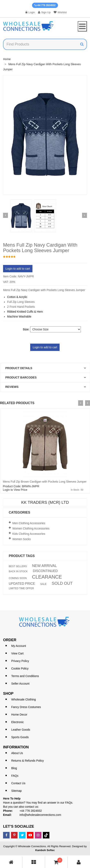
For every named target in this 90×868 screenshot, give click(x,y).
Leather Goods (21, 730)
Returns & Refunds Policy (28, 761)
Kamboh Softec (45, 850)
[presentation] (81, 403)
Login (30, 12)
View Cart (17, 653)
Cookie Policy (20, 668)
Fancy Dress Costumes (26, 707)
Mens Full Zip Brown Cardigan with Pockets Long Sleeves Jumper (45, 482)
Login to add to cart (18, 269)
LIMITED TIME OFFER (21, 588)
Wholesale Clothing (24, 699)
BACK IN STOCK (18, 571)
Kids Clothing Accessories (29, 534)
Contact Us (18, 783)
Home (7, 59)
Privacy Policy (20, 661)
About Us (17, 753)
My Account (19, 646)
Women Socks (22, 539)
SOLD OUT (62, 583)
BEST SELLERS (18, 566)
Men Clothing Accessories (29, 523)
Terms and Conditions (25, 676)
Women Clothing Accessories (31, 528)
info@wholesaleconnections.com (40, 815)
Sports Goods (20, 737)
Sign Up (44, 12)
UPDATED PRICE (22, 584)
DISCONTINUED (45, 571)
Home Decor (19, 715)
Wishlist (60, 12)
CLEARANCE (47, 577)
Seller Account (20, 684)
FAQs (15, 776)
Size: (26, 329)
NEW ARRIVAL (44, 566)
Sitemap (16, 791)
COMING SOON (18, 578)
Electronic (17, 722)
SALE (43, 584)
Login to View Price (15, 490)
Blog (14, 768)
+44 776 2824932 (45, 5)
